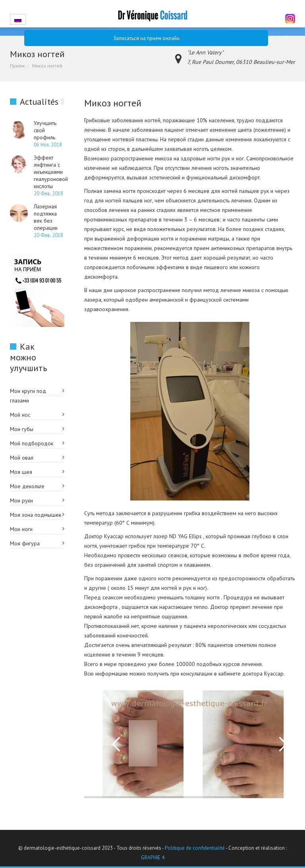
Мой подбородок (32, 443)
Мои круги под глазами (28, 396)
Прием (17, 66)
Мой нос (20, 415)
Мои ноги (21, 529)
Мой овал (22, 458)
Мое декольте (27, 486)
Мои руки (21, 500)
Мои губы (22, 429)
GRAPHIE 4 (153, 857)
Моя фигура (25, 543)
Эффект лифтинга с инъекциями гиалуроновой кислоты (51, 172)
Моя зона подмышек (36, 515)
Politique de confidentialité (195, 848)
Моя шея (21, 472)
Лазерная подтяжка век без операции (46, 217)
